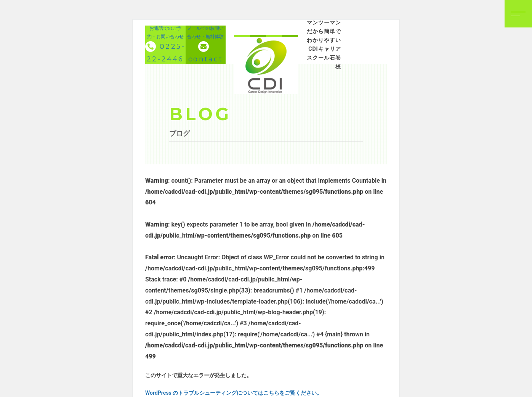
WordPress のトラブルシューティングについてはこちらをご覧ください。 (234, 393)
